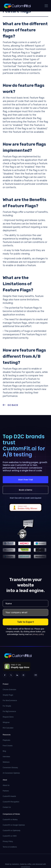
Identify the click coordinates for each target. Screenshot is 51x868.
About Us (6, 785)
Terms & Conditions (10, 847)
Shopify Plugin (8, 695)
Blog (4, 751)
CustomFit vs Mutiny (10, 820)
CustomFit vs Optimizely (11, 831)
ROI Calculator (8, 728)
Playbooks (6, 740)
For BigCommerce (9, 711)
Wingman (6, 722)
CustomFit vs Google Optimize (14, 825)
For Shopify (7, 706)
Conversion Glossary (10, 768)
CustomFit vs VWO (10, 836)
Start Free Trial (26, 480)
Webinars (6, 762)
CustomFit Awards (9, 796)
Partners (6, 791)
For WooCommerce (10, 701)
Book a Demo (26, 490)
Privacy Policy (8, 841)
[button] (46, 6)
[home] (17, 6)
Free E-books (8, 746)
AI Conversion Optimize (11, 773)
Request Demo (8, 717)
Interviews (6, 757)
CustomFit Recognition (11, 802)
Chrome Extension (9, 690)
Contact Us (7, 807)
